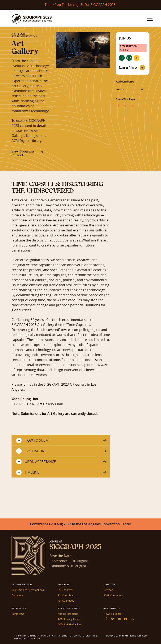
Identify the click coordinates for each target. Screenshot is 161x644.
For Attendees (66, 601)
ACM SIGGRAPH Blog (70, 624)
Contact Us (18, 614)
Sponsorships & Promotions (28, 590)
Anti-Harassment (67, 614)
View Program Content (23, 153)
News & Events (112, 614)
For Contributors (67, 595)
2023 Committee (113, 595)
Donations (18, 595)
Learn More (128, 68)
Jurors (120, 89)
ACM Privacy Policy (68, 619)
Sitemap (108, 590)
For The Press (65, 590)
